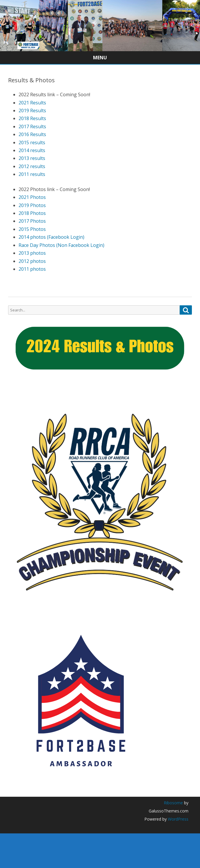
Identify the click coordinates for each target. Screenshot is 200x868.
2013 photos (32, 253)
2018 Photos (32, 213)
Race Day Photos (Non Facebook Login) (61, 245)
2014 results (32, 150)
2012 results (32, 166)
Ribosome (173, 803)
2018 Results (32, 118)
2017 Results (32, 126)
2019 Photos (32, 205)
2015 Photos (32, 229)
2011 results (32, 174)
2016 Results (32, 134)
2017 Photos (32, 221)
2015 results (32, 142)
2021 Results (32, 103)
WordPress (178, 819)
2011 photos (32, 269)
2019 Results (32, 110)
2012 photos (32, 261)
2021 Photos (32, 197)
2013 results (32, 158)
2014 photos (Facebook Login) (51, 237)
